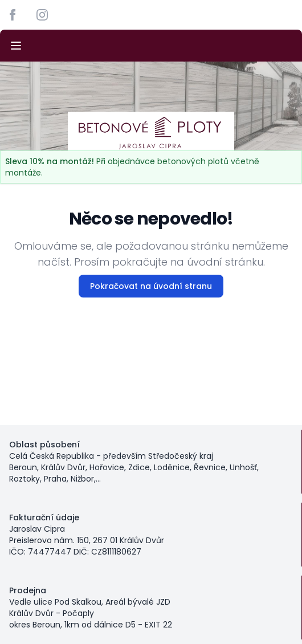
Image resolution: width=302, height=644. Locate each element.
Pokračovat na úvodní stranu (151, 286)
